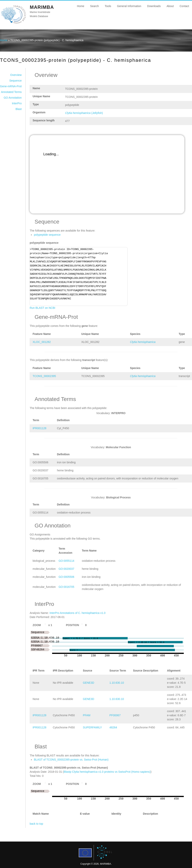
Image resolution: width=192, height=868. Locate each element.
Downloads (154, 6)
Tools (108, 6)
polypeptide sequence (47, 235)
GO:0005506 (66, 577)
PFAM (87, 715)
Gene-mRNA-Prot (11, 86)
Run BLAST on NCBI (42, 308)
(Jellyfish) (84, 113)
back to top (36, 824)
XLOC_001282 (42, 342)
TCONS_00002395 (44, 376)
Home (81, 6)
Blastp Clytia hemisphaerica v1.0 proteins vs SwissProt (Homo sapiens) (107, 772)
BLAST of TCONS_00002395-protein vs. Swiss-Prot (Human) (71, 760)
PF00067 (115, 715)
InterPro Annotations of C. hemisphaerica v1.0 (78, 613)
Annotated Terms (11, 92)
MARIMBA (42, 7)
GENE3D (89, 683)
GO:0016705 (66, 587)
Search (94, 6)
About (170, 6)
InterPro (17, 103)
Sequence (15, 81)
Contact (184, 6)
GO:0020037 (66, 569)
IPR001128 (39, 428)
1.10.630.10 (117, 683)
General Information (129, 6)
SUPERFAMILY (92, 727)
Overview (16, 75)
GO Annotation (13, 98)
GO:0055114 (66, 561)
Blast (19, 109)
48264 (113, 727)
